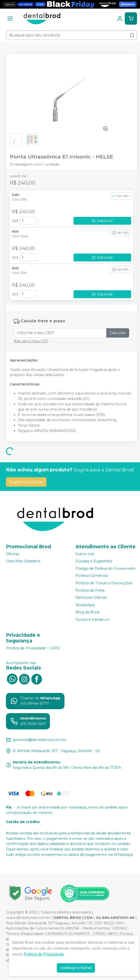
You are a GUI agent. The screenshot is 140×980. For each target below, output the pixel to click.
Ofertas (13, 554)
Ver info (121, 196)
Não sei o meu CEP (31, 341)
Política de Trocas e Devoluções (104, 583)
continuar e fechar (76, 968)
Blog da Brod (87, 612)
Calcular (118, 333)
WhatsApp (85, 605)
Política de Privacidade (44, 954)
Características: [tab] (25, 384)
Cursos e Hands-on (93, 619)
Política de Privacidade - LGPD (33, 648)
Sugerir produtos (26, 482)
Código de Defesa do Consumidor (106, 568)
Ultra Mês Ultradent (23, 561)
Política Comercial (92, 576)
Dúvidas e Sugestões (94, 561)
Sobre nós (85, 554)
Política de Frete (90, 590)
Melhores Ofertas (91, 598)
